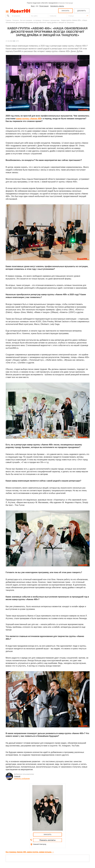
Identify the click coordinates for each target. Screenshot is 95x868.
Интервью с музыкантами (51, 20)
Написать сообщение (22, 779)
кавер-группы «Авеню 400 (29, 119)
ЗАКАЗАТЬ (65, 11)
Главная (8, 20)
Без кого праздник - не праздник (31, 20)
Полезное (16, 20)
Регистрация (44, 6)
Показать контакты (48, 840)
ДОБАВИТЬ (82, 11)
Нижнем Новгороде (66, 3)
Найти (8, 16)
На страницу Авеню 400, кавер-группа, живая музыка (30, 852)
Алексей (17, 776)
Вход (33, 6)
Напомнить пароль (57, 6)
